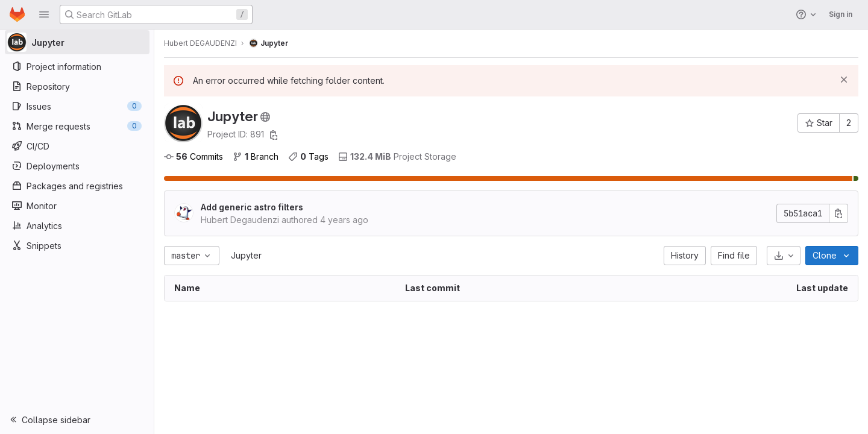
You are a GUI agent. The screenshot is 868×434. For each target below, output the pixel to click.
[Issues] (77, 106)
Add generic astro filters (252, 207)
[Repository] (77, 86)
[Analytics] (77, 225)
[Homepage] (17, 14)
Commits (193, 156)
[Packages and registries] (77, 186)
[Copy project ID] (274, 135)
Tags (308, 156)
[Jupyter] (77, 42)
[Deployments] (77, 166)
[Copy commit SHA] (838, 213)
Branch (256, 156)
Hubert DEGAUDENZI (200, 43)
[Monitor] (77, 206)
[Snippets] (77, 245)
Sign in (841, 14)
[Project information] (77, 66)
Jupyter (246, 255)
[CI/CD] (77, 146)
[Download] (784, 256)
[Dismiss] (844, 80)
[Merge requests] (77, 126)
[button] (44, 14)
